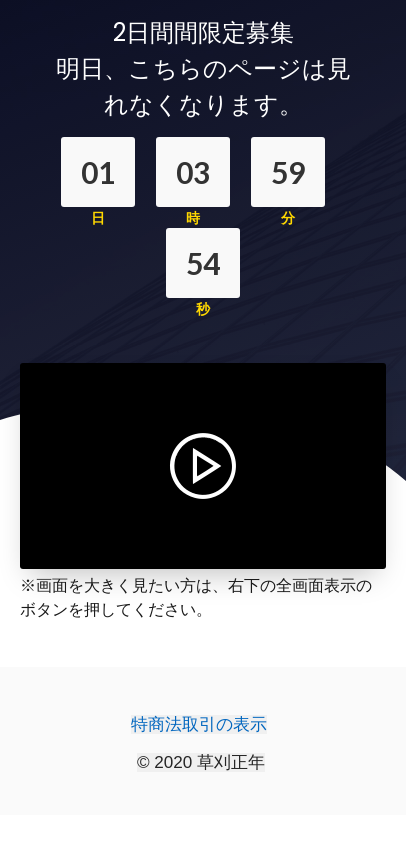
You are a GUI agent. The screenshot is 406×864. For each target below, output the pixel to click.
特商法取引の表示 (199, 724)
